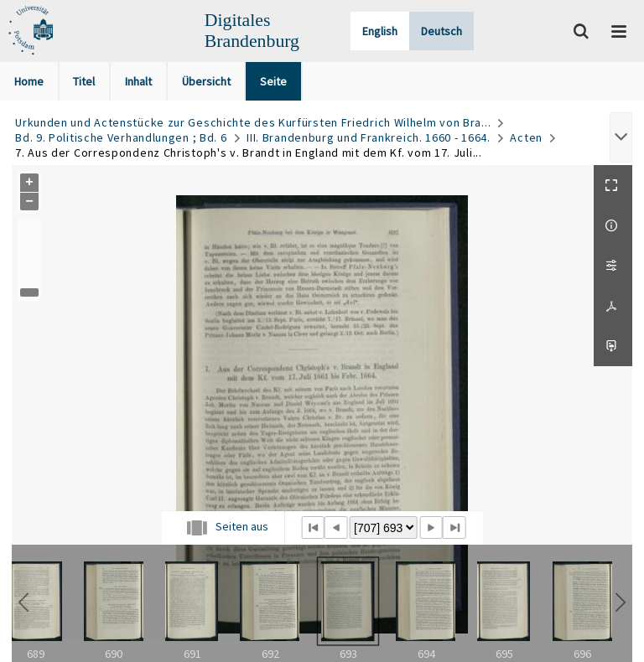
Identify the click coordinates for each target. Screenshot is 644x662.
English (380, 31)
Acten (526, 137)
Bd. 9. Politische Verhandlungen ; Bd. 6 (121, 137)
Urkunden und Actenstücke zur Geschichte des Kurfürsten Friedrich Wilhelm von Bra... (253, 122)
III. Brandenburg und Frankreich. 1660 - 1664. (369, 137)
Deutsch (441, 31)
